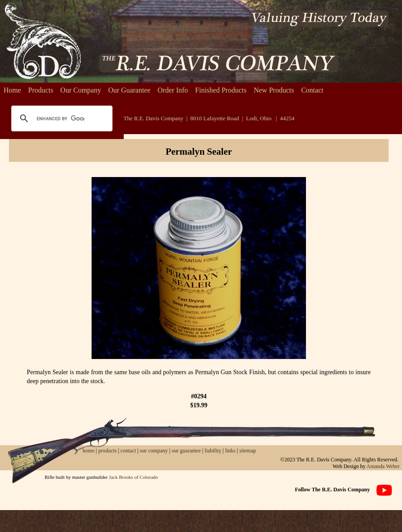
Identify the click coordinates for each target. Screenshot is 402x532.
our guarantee (186, 451)
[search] (61, 118)
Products (41, 90)
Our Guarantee (129, 90)
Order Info (173, 90)
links (230, 451)
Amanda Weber (383, 466)
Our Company (81, 90)
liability (213, 451)
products (107, 451)
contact (129, 451)
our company (153, 451)
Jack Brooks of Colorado (134, 477)
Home (12, 90)
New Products (274, 90)
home (89, 451)
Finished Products (221, 90)
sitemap (248, 451)
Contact (312, 90)
